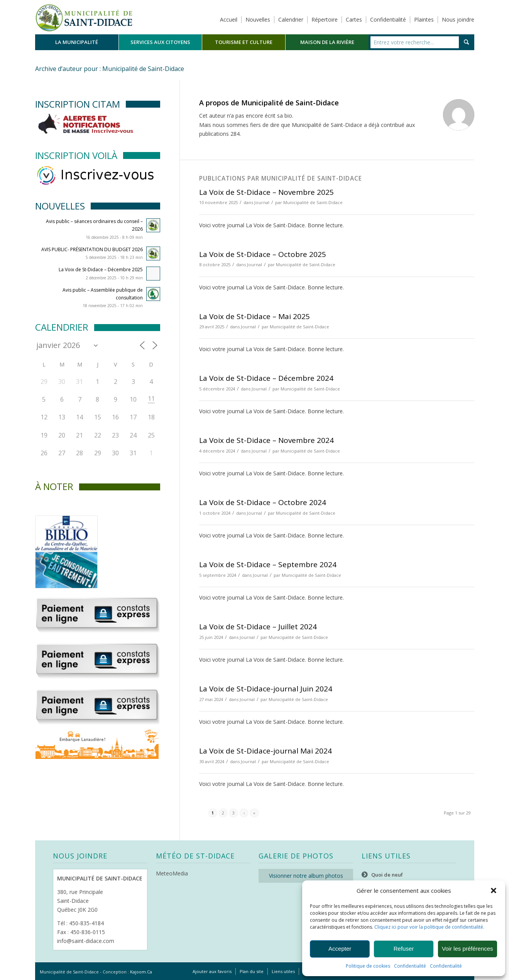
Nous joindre (458, 19)
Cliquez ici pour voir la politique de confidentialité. (429, 927)
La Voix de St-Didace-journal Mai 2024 (265, 751)
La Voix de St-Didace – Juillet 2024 (258, 627)
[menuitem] (77, 42)
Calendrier (291, 19)
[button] (494, 890)
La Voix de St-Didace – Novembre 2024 (266, 440)
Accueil (229, 19)
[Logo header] (84, 17)
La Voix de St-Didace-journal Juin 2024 (266, 689)
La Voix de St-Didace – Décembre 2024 (266, 378)
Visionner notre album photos (306, 876)
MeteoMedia (172, 873)
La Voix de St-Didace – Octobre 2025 (263, 254)
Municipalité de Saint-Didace (313, 202)
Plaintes (424, 19)
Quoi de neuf (387, 875)
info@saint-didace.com (86, 941)
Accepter (340, 949)
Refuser (404, 949)
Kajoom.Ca (141, 972)
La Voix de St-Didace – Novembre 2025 (266, 192)
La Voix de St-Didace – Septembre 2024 (268, 564)
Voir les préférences (468, 949)
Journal (262, 202)
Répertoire (325, 19)
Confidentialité (410, 966)
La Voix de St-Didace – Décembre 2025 (101, 269)
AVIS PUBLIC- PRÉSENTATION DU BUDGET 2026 (92, 249)
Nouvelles (258, 19)
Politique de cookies (368, 966)
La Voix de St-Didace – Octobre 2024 (263, 502)
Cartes (354, 19)
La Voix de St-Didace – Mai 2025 (255, 316)
